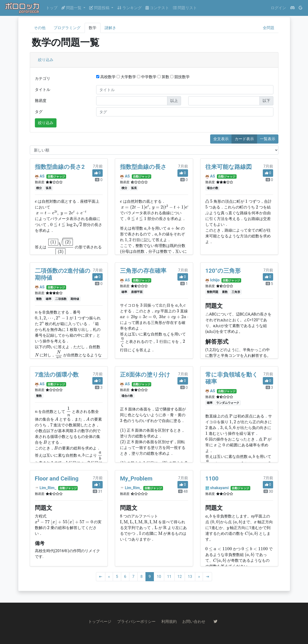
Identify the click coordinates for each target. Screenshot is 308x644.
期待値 (75, 299)
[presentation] (36, 202)
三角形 (236, 292)
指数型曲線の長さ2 (60, 167)
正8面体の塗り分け (145, 375)
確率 (49, 299)
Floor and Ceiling (57, 479)
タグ (39, 112)
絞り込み (46, 60)
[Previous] (109, 577)
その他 (40, 28)
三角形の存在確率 (143, 271)
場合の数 (213, 188)
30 (268, 491)
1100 (212, 479)
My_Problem (136, 479)
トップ (52, 8)
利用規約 (169, 622)
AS (42, 176)
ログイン (278, 8)
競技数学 (180, 77)
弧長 (49, 188)
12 (180, 577)
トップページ (100, 622)
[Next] (199, 577)
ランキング (129, 8)
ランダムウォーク (228, 403)
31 (98, 491)
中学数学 (147, 77)
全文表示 (221, 139)
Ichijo (215, 280)
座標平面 (137, 292)
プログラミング (67, 28)
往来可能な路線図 (229, 167)
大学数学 (126, 77)
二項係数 (61, 299)
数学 (93, 28)
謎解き (110, 28)
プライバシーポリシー (136, 622)
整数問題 (213, 292)
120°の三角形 (223, 271)
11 (169, 577)
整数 (39, 299)
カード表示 (244, 139)
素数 (225, 292)
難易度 (41, 101)
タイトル (43, 90)
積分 (39, 188)
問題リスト (185, 8)
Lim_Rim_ (48, 488)
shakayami (219, 488)
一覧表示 (268, 139)
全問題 (269, 28)
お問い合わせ (194, 622)
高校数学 (106, 77)
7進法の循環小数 (57, 375)
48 (183, 491)
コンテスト (157, 8)
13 (190, 577)
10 (159, 577)
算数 (163, 77)
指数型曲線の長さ (143, 167)
